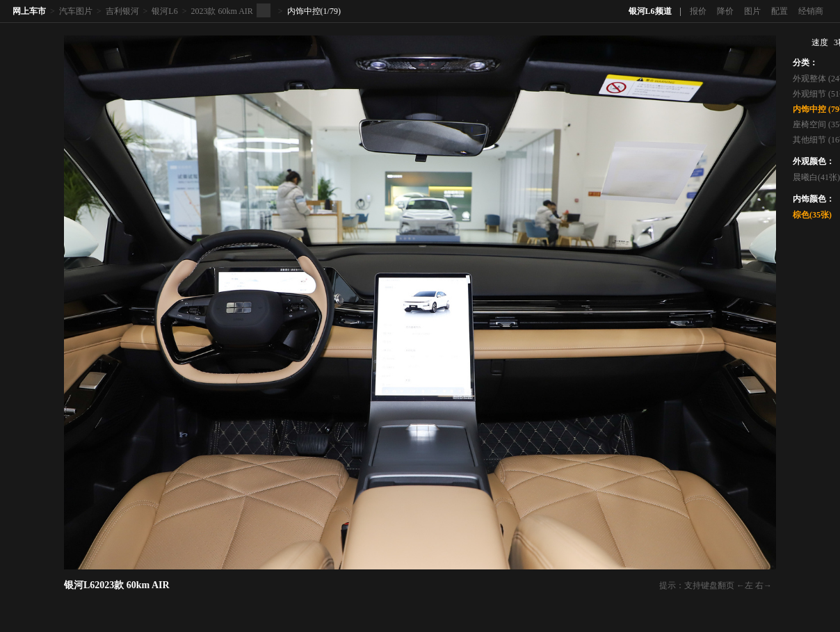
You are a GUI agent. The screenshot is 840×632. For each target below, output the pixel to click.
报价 (698, 11)
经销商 (811, 11)
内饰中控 (304, 11)
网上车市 (29, 11)
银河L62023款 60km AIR (117, 585)
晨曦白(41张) (816, 177)
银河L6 (164, 11)
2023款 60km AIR (221, 11)
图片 (752, 11)
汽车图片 (76, 11)
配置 (780, 11)
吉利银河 (122, 11)
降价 (725, 11)
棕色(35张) (812, 215)
